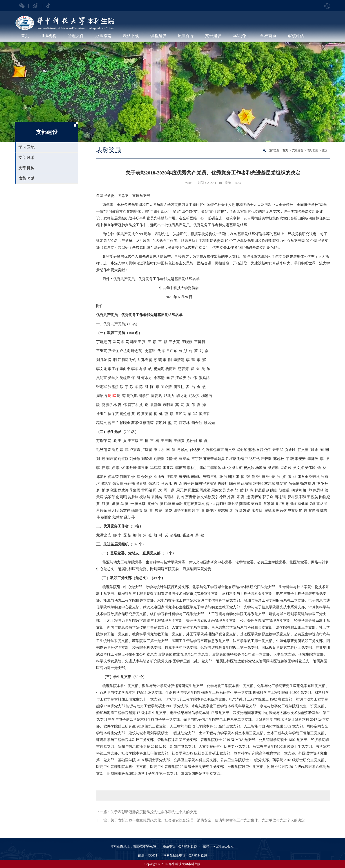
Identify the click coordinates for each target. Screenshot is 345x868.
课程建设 (158, 36)
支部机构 (27, 168)
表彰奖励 (27, 178)
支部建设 (213, 36)
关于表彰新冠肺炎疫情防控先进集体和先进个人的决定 (154, 812)
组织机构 (48, 36)
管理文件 (76, 36)
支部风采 (27, 158)
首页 (25, 36)
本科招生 (241, 36)
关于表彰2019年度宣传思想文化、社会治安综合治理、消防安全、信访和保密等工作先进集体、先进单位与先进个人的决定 (208, 820)
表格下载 (131, 36)
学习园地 (27, 147)
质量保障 (186, 36)
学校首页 (268, 36)
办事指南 (103, 36)
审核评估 (296, 36)
